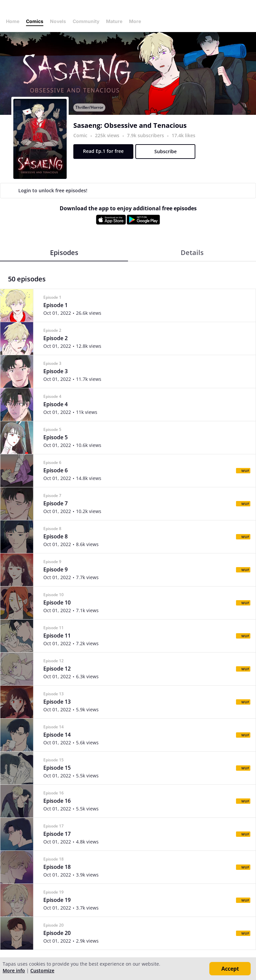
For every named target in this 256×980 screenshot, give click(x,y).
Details (192, 253)
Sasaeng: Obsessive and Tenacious (130, 126)
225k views (108, 135)
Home (13, 21)
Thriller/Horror (89, 107)
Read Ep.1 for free (103, 151)
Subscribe (165, 151)
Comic (80, 135)
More (137, 21)
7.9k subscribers (146, 135)
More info (14, 970)
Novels (58, 21)
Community (86, 21)
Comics (35, 21)
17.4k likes (183, 135)
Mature (114, 21)
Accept (230, 969)
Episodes (64, 253)
